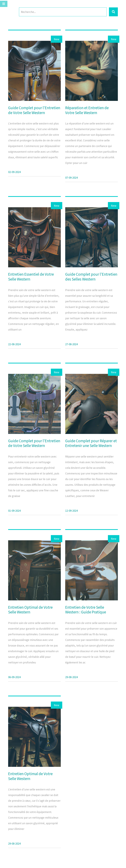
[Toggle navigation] (4, 4)
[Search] (63, 12)
